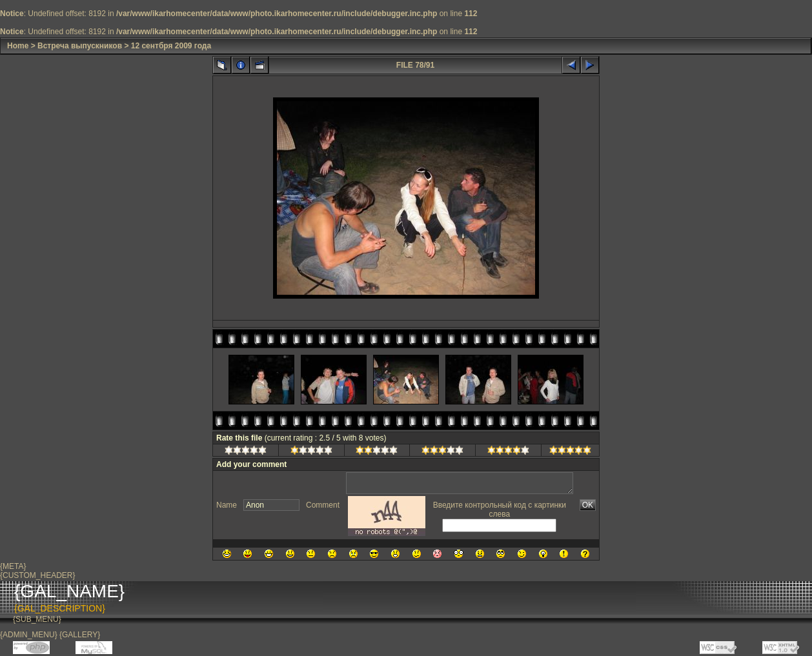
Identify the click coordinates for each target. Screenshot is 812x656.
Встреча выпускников (80, 46)
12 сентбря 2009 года (171, 46)
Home (18, 46)
